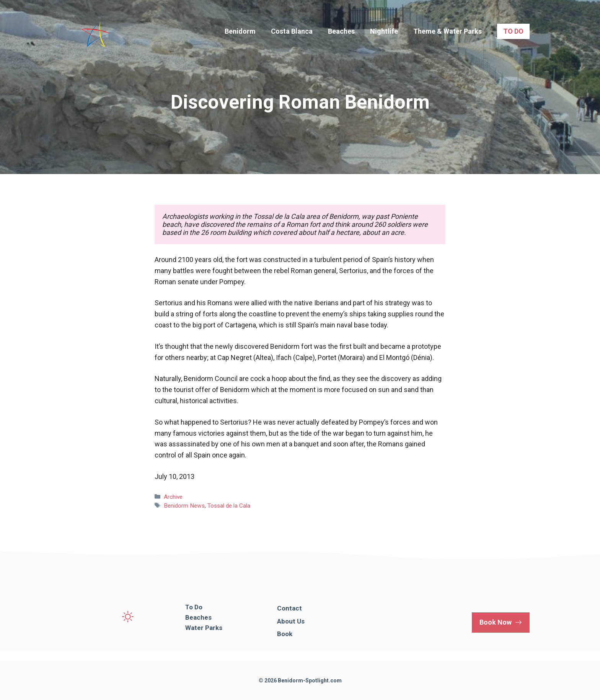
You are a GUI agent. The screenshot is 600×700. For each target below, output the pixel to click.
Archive (173, 497)
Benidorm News (184, 506)
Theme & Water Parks (448, 31)
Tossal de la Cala (229, 506)
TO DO (513, 31)
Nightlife (384, 31)
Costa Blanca (292, 31)
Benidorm (240, 31)
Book (285, 634)
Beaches (341, 31)
